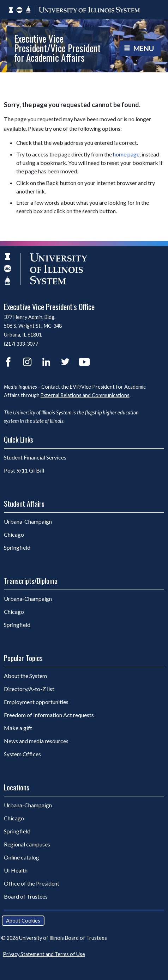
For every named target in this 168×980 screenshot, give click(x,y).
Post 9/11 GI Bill (24, 470)
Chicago (32, 534)
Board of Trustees (26, 896)
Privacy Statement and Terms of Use (44, 954)
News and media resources (36, 741)
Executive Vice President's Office (49, 307)
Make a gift (18, 728)
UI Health (16, 870)
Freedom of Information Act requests (49, 715)
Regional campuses (27, 844)
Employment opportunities (36, 702)
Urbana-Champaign (46, 521)
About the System (25, 676)
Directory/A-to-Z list (29, 689)
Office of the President (32, 883)
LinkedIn (46, 362)
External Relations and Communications (85, 395)
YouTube (84, 362)
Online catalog (22, 857)
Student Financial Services (35, 457)
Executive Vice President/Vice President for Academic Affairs (57, 48)
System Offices (22, 754)
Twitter (65, 362)
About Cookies (23, 921)
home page (126, 154)
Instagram (27, 362)
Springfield (35, 547)
